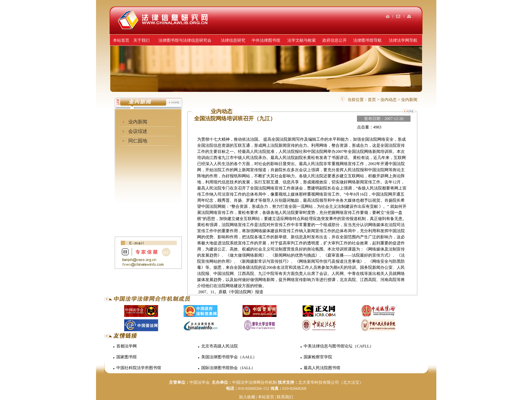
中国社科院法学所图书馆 (139, 368)
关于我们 (141, 40)
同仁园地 (138, 141)
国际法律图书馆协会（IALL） (228, 368)
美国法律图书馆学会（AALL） (229, 357)
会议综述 (138, 131)
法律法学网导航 (403, 40)
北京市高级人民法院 (220, 346)
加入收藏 (247, 397)
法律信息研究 (233, 40)
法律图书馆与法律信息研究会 (185, 40)
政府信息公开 (335, 40)
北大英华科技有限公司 (319, 382)
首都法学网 (127, 346)
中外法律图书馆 (266, 40)
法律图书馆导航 (367, 40)
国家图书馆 (127, 357)
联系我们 (285, 397)
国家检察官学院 (318, 357)
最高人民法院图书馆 (322, 368)
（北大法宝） (351, 382)
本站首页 (121, 40)
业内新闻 (138, 122)
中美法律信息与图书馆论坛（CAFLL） (339, 346)
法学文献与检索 (302, 40)
